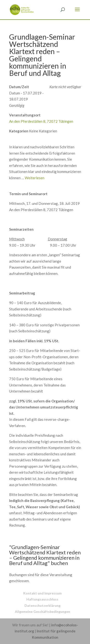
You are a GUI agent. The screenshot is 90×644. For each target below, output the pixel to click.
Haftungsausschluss (42, 599)
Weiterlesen (35, 178)
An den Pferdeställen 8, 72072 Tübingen (41, 121)
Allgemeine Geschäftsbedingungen (42, 612)
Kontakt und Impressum (42, 593)
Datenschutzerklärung (42, 605)
